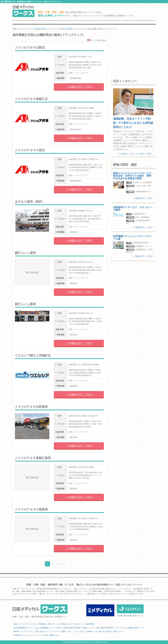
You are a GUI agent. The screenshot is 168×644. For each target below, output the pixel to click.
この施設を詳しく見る (79, 87)
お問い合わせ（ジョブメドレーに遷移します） (53, 631)
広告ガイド (79, 624)
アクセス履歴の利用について (133, 628)
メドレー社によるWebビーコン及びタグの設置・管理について (99, 631)
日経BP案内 (90, 624)
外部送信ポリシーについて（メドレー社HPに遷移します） (37, 635)
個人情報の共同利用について (108, 628)
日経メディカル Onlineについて (60, 624)
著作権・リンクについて (23, 631)
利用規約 (42, 624)
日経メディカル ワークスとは (25, 624)
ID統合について (89, 628)
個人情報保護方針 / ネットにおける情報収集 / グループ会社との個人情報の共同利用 (47, 628)
